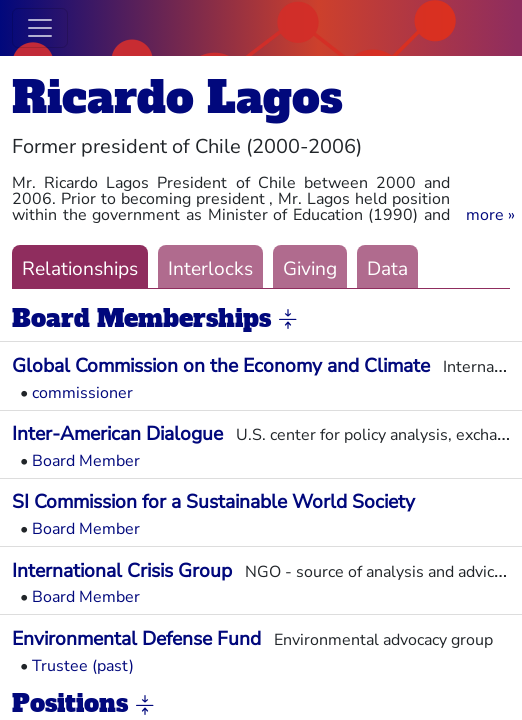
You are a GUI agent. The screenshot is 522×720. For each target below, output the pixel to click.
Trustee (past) (83, 666)
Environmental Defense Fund (136, 639)
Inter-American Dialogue (117, 434)
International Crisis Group (122, 571)
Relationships (80, 269)
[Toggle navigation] (40, 28)
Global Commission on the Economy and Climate (221, 366)
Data (387, 269)
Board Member (86, 461)
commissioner (82, 393)
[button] (490, 215)
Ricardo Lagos (177, 97)
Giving (310, 269)
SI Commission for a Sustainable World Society (213, 502)
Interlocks (210, 269)
